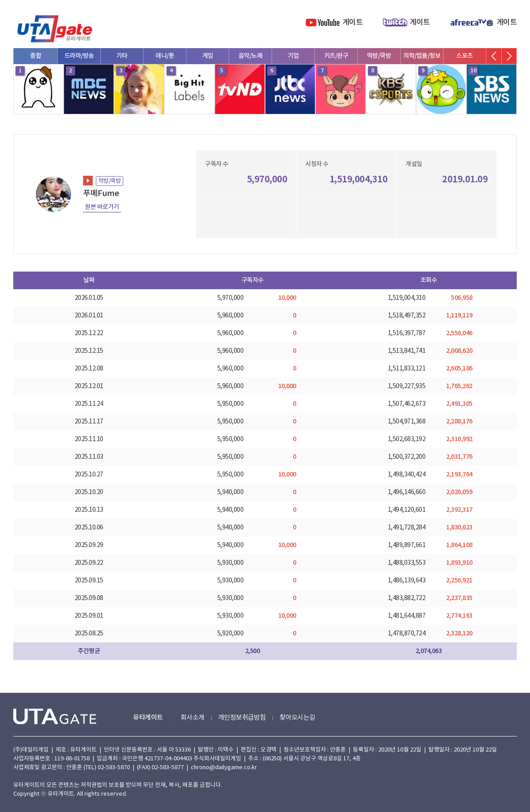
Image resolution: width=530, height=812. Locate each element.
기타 (122, 56)
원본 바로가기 (102, 207)
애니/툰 (165, 56)
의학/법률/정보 (422, 56)
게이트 (353, 23)
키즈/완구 (336, 56)
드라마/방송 (79, 56)
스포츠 (465, 56)
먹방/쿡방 (379, 56)
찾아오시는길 (297, 718)
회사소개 (193, 718)
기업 (293, 56)
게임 (208, 56)
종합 (36, 56)
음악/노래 (251, 56)
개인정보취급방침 (242, 718)
